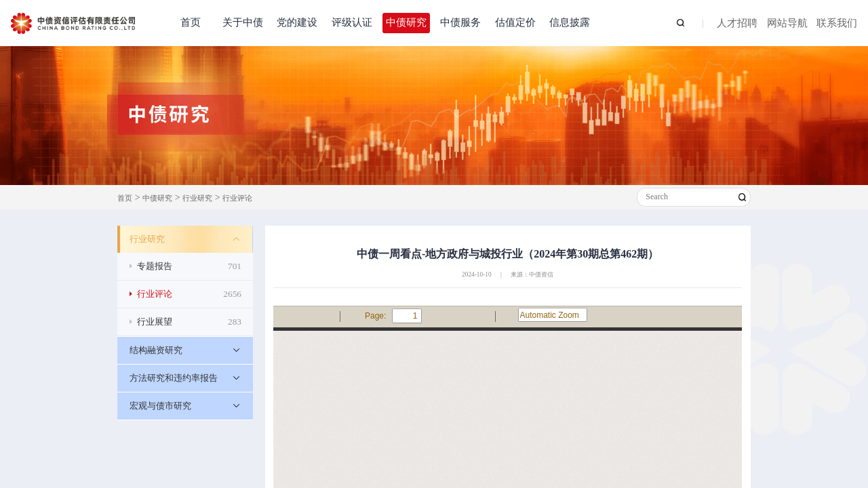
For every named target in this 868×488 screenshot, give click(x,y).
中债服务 (460, 22)
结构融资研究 (156, 350)
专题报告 (189, 266)
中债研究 (406, 22)
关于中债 (243, 22)
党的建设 (297, 22)
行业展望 (189, 322)
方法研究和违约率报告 (174, 378)
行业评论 (237, 198)
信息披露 (570, 22)
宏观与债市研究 (160, 406)
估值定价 (515, 22)
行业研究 (197, 198)
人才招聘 (737, 24)
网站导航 (787, 24)
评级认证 (352, 22)
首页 (191, 22)
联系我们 (837, 24)
